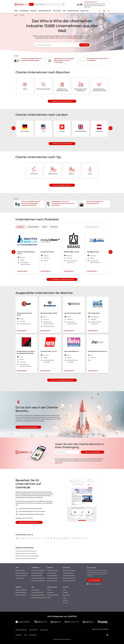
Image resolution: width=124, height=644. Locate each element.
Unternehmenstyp (71, 38)
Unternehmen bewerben (38, 578)
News (64, 590)
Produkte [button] (34, 11)
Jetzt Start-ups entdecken (28, 427)
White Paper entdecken (69, 570)
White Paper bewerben (69, 578)
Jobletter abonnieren (37, 592)
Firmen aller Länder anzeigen (62, 144)
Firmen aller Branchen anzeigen (62, 101)
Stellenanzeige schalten (38, 595)
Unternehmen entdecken (38, 570)
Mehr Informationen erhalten (29, 522)
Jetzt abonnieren (94, 580)
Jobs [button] (64, 11)
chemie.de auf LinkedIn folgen (94, 584)
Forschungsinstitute (53, 595)
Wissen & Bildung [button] (73, 11)
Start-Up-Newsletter (21, 575)
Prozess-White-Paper (69, 575)
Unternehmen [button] (24, 11)
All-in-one (66, 603)
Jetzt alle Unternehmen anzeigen (62, 380)
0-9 (17, 538)
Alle (31, 4)
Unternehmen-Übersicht (38, 581)
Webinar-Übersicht (21, 595)
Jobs (64, 598)
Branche (53, 38)
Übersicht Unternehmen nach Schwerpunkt (27, 556)
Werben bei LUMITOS (21, 630)
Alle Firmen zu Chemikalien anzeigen (62, 279)
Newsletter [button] (84, 11)
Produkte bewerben (52, 578)
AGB (26, 635)
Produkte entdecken (53, 570)
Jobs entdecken (36, 590)
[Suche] (63, 4)
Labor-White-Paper (68, 573)
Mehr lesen (60, 463)
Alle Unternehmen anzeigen (62, 185)
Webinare (66, 600)
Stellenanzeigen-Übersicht (39, 598)
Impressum (19, 635)
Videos (49, 598)
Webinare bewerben (21, 592)
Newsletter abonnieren (92, 452)
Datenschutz (33, 635)
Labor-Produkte (51, 573)
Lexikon (49, 590)
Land (59, 38)
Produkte (65, 592)
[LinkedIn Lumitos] (107, 635)
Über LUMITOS (33, 630)
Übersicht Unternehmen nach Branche (26, 551)
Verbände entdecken (37, 575)
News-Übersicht (20, 578)
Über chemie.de (44, 630)
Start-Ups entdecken (37, 573)
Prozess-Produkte (52, 575)
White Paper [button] (57, 11)
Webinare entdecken (21, 590)
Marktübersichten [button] (45, 11)
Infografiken (51, 592)
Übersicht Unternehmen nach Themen (26, 553)
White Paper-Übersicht (69, 581)
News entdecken (20, 570)
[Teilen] (100, 11)
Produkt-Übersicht (52, 581)
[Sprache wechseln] (104, 11)
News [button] (16, 11)
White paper (66, 595)
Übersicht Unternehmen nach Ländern (26, 558)
